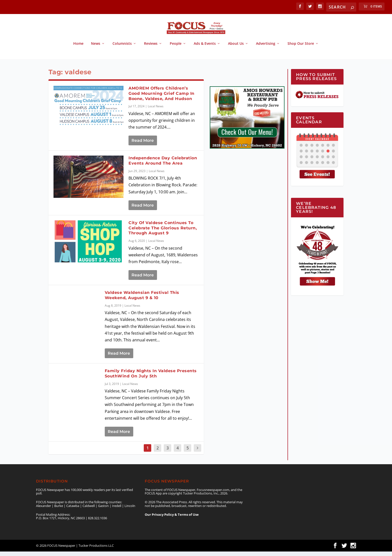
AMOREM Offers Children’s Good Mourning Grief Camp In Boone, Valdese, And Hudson (161, 98)
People (176, 48)
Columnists (122, 48)
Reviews (151, 48)
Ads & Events (205, 48)
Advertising (266, 48)
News (96, 48)
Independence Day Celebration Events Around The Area (163, 165)
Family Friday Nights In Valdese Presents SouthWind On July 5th (151, 378)
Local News (156, 111)
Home (78, 48)
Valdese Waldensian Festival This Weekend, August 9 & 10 (142, 300)
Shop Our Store (301, 48)
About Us (236, 48)
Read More (143, 145)
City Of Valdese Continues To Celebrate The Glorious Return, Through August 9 (163, 232)
